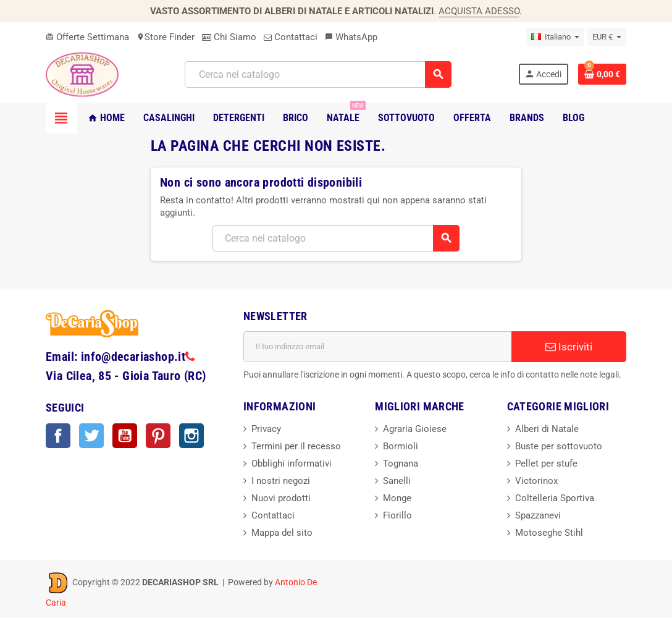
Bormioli (401, 446)
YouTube (125, 436)
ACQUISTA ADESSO (479, 11)
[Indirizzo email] (377, 347)
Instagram (191, 436)
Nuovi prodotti (281, 498)
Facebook (58, 436)
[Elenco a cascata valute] (607, 37)
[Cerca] (318, 74)
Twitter (91, 436)
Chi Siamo (229, 37)
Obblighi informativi (292, 463)
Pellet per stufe (546, 463)
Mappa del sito (282, 533)
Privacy (266, 429)
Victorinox (536, 481)
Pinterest (158, 436)
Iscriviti (569, 347)
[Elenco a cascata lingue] (555, 37)
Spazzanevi (538, 515)
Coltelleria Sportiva (555, 498)
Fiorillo (397, 515)
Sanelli (397, 481)
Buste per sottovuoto (559, 446)
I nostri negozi (281, 481)
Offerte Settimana (87, 37)
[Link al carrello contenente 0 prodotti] (602, 74)
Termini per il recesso (296, 446)
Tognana (401, 463)
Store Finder (166, 37)
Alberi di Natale (547, 429)
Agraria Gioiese (415, 429)
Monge (397, 498)
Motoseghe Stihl (549, 533)
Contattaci (291, 37)
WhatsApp (351, 37)
